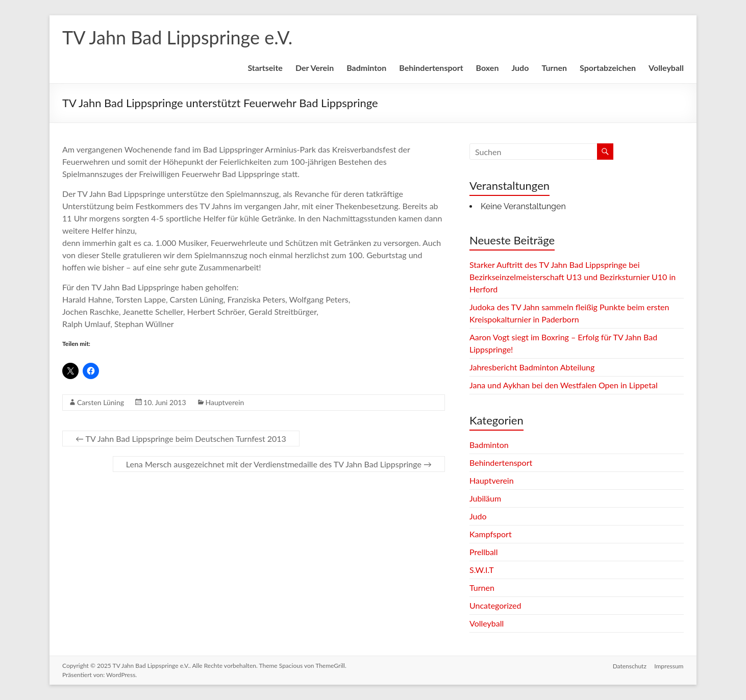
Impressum (669, 666)
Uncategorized (495, 605)
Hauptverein (225, 402)
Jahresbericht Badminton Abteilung (532, 367)
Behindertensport (431, 68)
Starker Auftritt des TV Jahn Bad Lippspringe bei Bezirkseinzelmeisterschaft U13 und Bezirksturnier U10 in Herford (573, 277)
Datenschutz (630, 666)
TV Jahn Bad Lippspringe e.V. (177, 37)
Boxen (488, 68)
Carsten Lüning (101, 402)
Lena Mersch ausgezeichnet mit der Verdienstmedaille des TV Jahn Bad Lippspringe (279, 464)
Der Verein (315, 68)
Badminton (366, 68)
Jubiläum (485, 498)
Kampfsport (491, 534)
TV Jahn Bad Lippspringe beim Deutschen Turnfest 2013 (181, 439)
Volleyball (666, 68)
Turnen (554, 68)
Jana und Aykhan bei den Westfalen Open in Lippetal (564, 385)
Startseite (265, 68)
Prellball (483, 552)
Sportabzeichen (608, 68)
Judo (520, 68)
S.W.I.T (482, 570)
